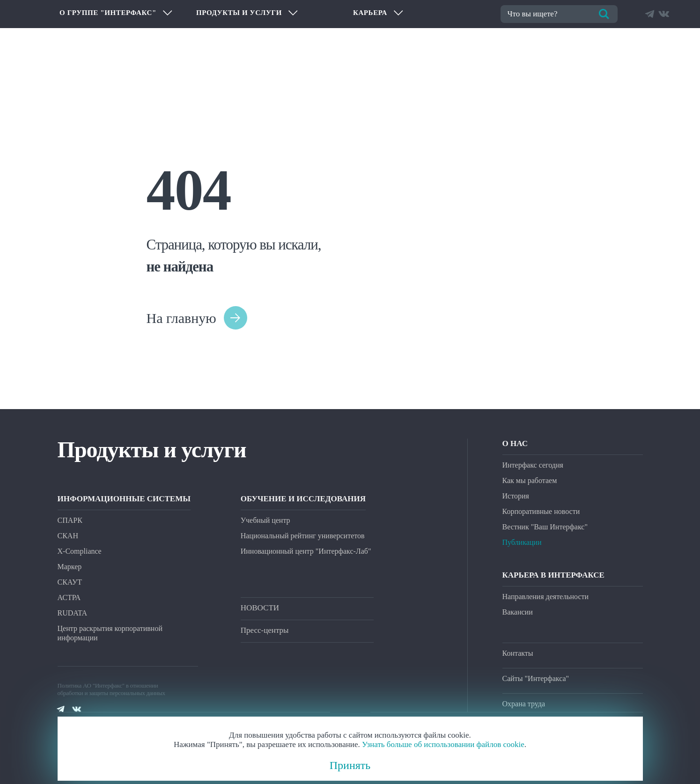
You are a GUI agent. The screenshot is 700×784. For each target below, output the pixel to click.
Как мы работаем (530, 480)
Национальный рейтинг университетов (303, 536)
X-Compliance (80, 551)
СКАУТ (70, 582)
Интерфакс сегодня (533, 465)
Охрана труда (524, 704)
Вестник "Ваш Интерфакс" (545, 527)
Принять (350, 765)
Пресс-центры (265, 630)
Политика (70, 685)
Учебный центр (265, 520)
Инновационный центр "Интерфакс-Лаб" (306, 551)
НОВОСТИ (260, 608)
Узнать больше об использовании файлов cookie (443, 744)
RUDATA (73, 613)
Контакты (518, 653)
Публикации (522, 542)
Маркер (70, 567)
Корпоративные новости (541, 511)
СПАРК (70, 520)
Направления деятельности (546, 597)
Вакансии (518, 612)
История (516, 496)
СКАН (68, 536)
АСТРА (69, 597)
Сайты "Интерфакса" (536, 678)
